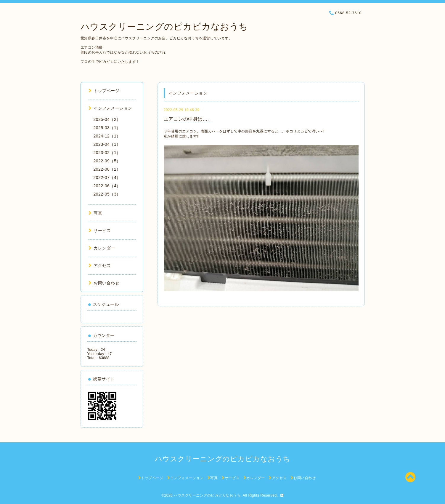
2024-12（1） (107, 136)
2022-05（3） (107, 194)
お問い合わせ (104, 283)
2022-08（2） (107, 169)
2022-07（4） (107, 177)
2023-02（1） (107, 153)
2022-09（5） (107, 161)
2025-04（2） (107, 119)
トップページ (104, 91)
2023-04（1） (107, 144)
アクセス (100, 265)
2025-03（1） (107, 128)
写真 (95, 213)
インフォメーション (110, 108)
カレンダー (102, 248)
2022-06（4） (107, 186)
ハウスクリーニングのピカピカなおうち (164, 27)
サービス (100, 231)
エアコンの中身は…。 (188, 119)
